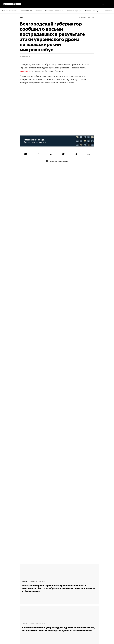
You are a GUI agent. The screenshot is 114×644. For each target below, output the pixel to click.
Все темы (108, 11)
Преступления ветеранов (54, 11)
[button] (109, 4)
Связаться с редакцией (57, 161)
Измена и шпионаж (10, 11)
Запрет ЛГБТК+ (26, 11)
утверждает (26, 71)
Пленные (38, 11)
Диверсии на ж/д (92, 11)
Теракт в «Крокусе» (75, 11)
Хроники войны (25, 56)
